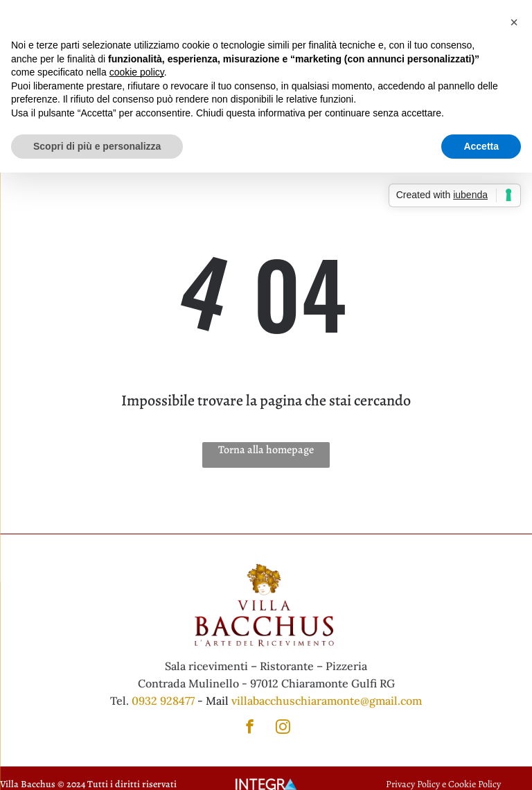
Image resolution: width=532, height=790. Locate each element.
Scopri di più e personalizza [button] (97, 146)
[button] (514, 22)
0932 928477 (163, 701)
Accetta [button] (481, 146)
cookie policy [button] (137, 72)
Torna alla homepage (266, 450)
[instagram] (283, 728)
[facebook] (250, 728)
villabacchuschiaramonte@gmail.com (327, 701)
